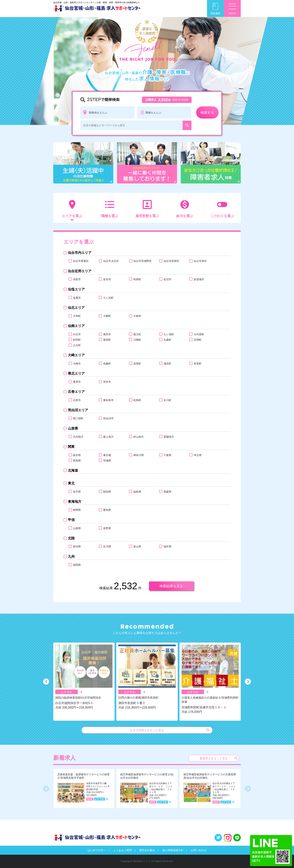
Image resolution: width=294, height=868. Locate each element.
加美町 (137, 364)
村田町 (77, 340)
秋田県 (107, 492)
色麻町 (107, 364)
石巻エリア (76, 392)
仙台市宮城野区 (142, 261)
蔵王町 (137, 334)
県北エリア (76, 374)
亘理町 (198, 340)
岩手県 (77, 492)
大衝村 (137, 316)
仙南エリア (76, 326)
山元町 (77, 345)
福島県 (137, 492)
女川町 (167, 400)
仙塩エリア (76, 289)
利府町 (137, 279)
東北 (71, 483)
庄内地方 (78, 437)
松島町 (137, 400)
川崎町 (137, 340)
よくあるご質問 (122, 850)
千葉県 (167, 455)
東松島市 (108, 400)
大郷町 (107, 316)
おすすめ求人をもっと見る (170, 730)
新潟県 (77, 546)
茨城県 (107, 461)
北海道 (73, 470)
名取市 (77, 279)
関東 (71, 447)
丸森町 (167, 340)
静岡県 (77, 510)
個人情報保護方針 (173, 850)
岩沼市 (167, 279)
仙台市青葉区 (81, 261)
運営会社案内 (147, 850)
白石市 (77, 334)
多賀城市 (199, 279)
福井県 (167, 546)
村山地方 (138, 437)
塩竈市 (77, 298)
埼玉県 (198, 455)
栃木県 (77, 455)
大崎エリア (76, 355)
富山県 (137, 546)
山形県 (73, 428)
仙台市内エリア (80, 253)
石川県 (107, 546)
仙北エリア (76, 308)
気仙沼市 (108, 418)
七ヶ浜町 (108, 298)
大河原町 (199, 334)
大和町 (77, 316)
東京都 (107, 455)
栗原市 (77, 382)
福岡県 (77, 565)
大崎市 (77, 364)
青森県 (167, 492)
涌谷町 (167, 364)
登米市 (107, 382)
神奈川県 (138, 455)
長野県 (107, 528)
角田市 (107, 334)
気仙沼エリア (78, 410)
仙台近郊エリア (80, 271)
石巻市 (77, 400)
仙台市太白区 (111, 261)
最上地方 (108, 437)
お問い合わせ (199, 850)
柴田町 (107, 340)
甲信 (71, 520)
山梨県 (77, 528)
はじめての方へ (97, 850)
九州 (71, 557)
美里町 (198, 364)
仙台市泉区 (200, 261)
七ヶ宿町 (169, 334)
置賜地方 (169, 437)
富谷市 (107, 279)
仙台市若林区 (171, 261)
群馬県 (77, 461)
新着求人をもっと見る (219, 758)
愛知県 (107, 510)
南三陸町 (78, 418)
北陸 (71, 538)
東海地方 (75, 502)
